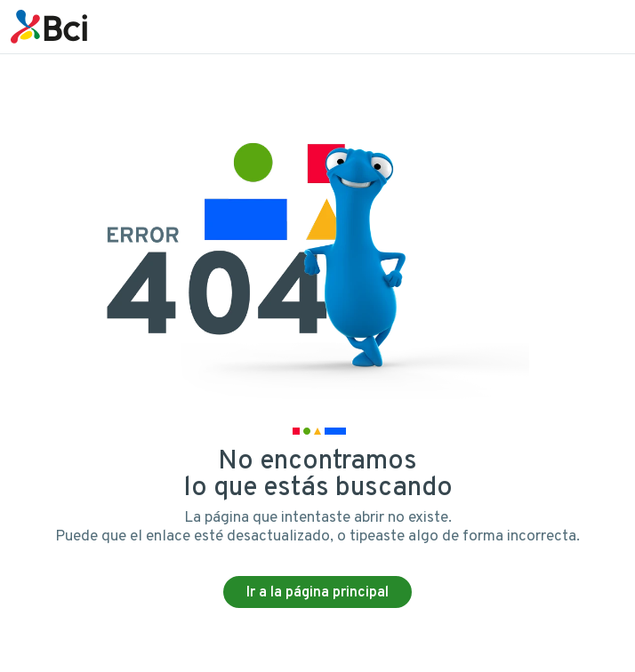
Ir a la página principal (317, 593)
